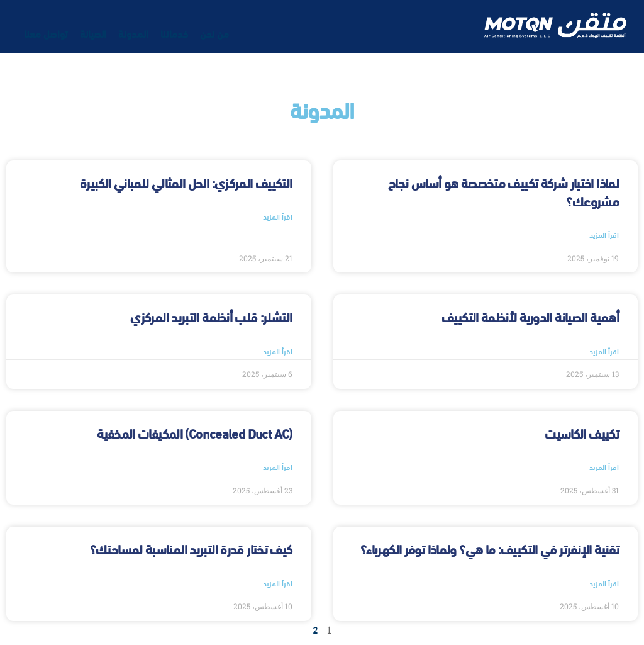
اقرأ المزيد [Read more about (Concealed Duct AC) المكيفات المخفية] (278, 467)
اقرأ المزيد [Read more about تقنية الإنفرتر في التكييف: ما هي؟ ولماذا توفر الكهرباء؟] (604, 583)
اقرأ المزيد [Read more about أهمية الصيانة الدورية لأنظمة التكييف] (604, 351)
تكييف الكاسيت (582, 433)
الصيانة (93, 33)
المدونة (133, 33)
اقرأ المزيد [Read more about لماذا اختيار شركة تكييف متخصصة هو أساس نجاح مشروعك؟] (604, 234)
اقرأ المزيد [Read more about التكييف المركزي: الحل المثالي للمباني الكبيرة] (278, 216)
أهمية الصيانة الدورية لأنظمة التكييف (530, 316)
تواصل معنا (46, 33)
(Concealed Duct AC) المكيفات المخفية (194, 433)
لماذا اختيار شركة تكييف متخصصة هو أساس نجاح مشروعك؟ (503, 191)
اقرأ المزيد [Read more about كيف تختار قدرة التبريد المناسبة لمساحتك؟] (278, 583)
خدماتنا (174, 33)
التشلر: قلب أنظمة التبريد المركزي (211, 316)
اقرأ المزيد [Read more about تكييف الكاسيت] (604, 467)
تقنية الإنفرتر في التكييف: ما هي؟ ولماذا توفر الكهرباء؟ (490, 548)
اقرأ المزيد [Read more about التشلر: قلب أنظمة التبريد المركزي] (278, 351)
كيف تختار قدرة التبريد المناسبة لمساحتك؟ (191, 548)
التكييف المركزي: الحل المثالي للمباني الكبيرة (186, 182)
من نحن (214, 33)
